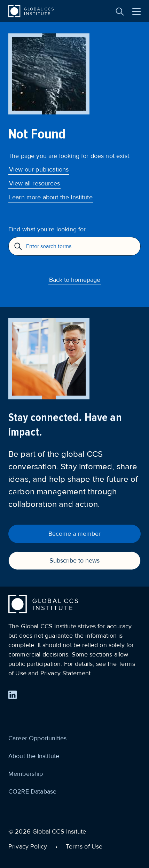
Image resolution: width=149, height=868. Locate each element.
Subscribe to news (74, 560)
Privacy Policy (28, 846)
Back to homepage (75, 280)
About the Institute (34, 756)
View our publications (39, 169)
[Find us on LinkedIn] (13, 695)
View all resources (34, 183)
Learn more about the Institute (51, 197)
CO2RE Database (32, 791)
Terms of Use (84, 846)
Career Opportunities (37, 738)
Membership (26, 774)
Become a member (74, 534)
